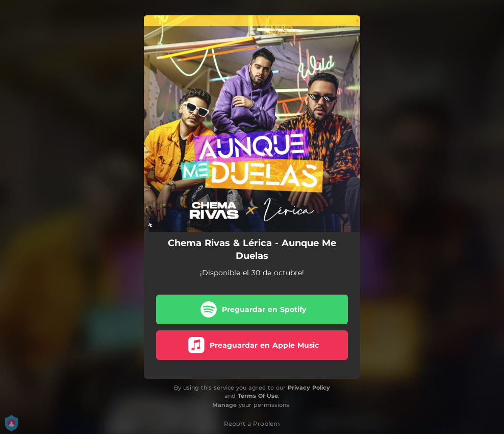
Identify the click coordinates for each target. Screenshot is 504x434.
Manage (224, 405)
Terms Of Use (258, 396)
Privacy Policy (309, 388)
